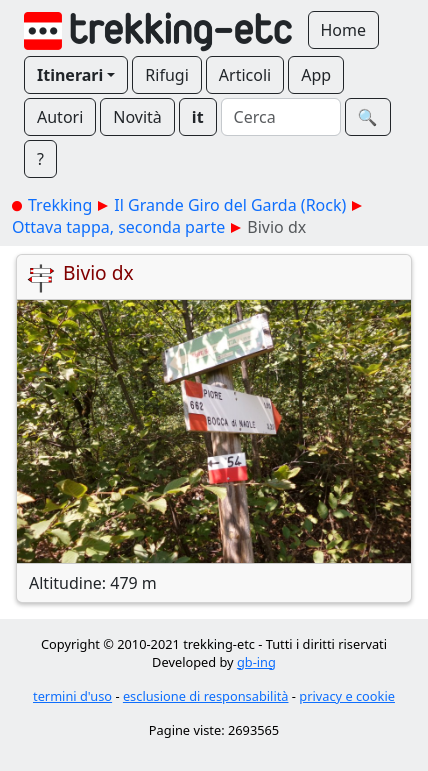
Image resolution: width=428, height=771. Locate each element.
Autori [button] (60, 117)
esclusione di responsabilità (206, 696)
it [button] (198, 117)
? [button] (40, 159)
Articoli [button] (245, 75)
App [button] (316, 75)
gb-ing (256, 662)
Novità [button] (137, 117)
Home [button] (344, 30)
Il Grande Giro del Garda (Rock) (230, 205)
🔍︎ (368, 117)
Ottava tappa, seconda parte (118, 227)
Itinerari (70, 75)
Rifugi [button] (166, 75)
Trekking (60, 205)
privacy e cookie (347, 696)
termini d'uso (72, 696)
